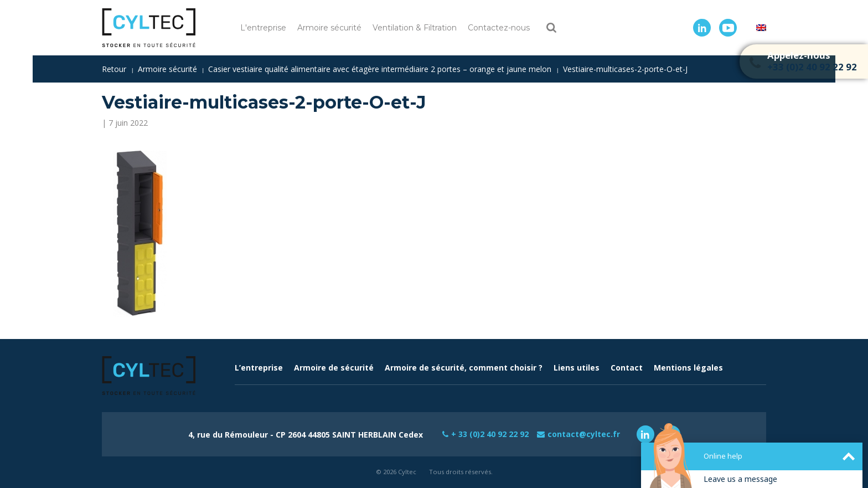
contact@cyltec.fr (584, 434)
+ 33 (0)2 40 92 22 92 (490, 434)
